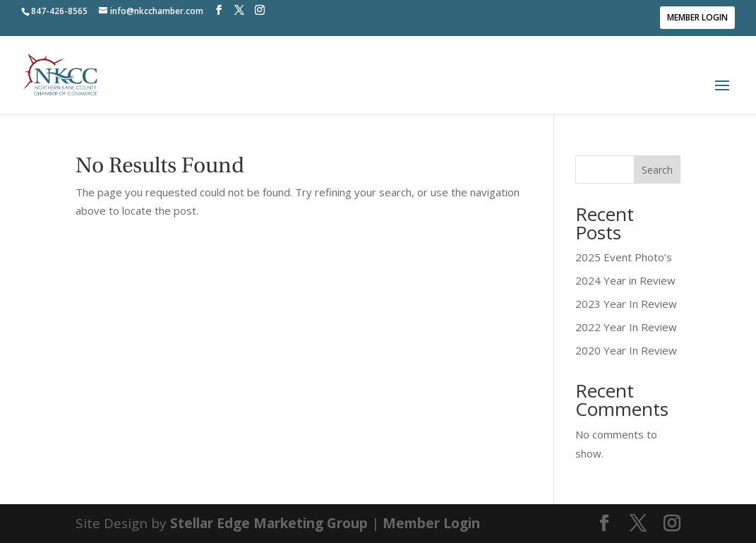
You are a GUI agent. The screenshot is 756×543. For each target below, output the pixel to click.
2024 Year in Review (625, 280)
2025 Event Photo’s (624, 257)
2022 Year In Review (626, 327)
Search (657, 170)
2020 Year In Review (626, 350)
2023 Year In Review (626, 304)
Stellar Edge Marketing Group (269, 523)
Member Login (697, 17)
